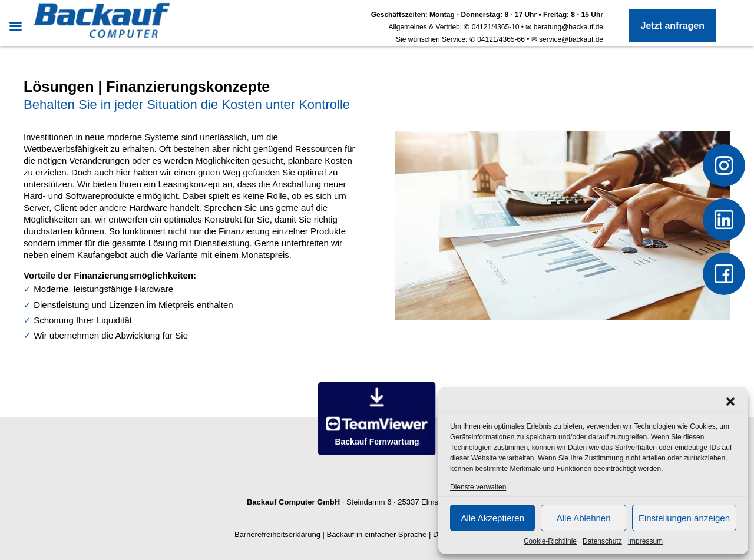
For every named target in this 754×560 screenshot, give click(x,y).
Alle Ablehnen (584, 518)
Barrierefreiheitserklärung (277, 534)
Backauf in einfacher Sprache (376, 534)
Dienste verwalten (478, 487)
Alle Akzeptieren (492, 518)
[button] (730, 402)
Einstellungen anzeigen (684, 518)
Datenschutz (602, 541)
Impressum (645, 541)
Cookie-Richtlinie (550, 541)
